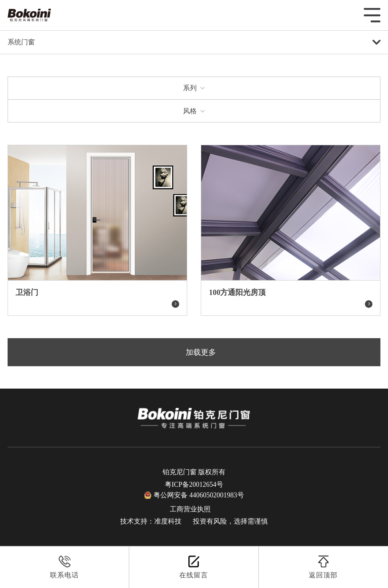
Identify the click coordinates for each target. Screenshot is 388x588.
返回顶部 (323, 567)
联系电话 (64, 567)
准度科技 (168, 521)
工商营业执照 (190, 509)
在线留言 (194, 567)
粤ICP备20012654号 (194, 485)
